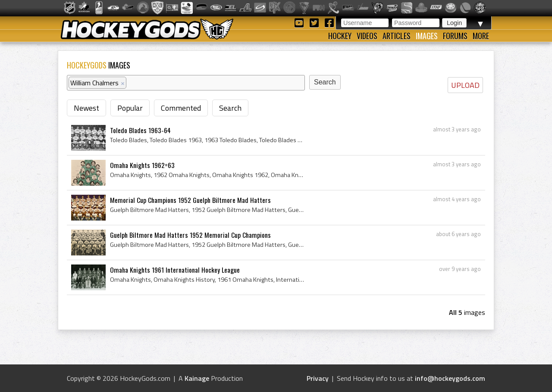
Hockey (340, 36)
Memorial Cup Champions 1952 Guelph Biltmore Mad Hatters (190, 200)
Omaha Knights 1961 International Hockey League (175, 270)
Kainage (197, 378)
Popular (130, 108)
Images (427, 36)
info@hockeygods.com (450, 378)
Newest (86, 108)
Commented (181, 108)
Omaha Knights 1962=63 (142, 165)
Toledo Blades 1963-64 (140, 130)
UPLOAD (465, 85)
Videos (367, 36)
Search (230, 108)
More (481, 36)
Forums (455, 36)
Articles (397, 36)
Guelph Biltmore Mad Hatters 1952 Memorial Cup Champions (190, 235)
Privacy (318, 378)
